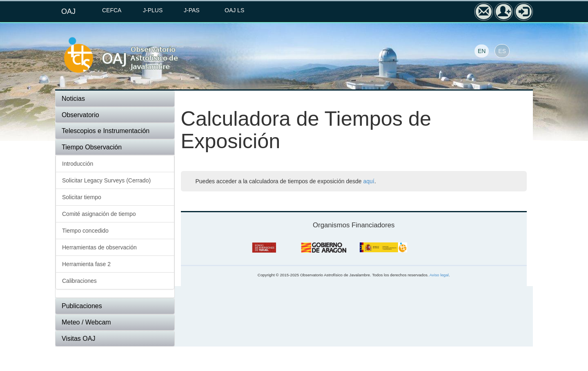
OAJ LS (234, 10)
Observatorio (80, 115)
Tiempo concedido (85, 231)
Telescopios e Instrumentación (106, 131)
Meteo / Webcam (86, 322)
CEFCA (112, 10)
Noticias (73, 99)
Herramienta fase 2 (86, 264)
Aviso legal (439, 275)
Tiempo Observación (92, 147)
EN (482, 51)
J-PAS (192, 10)
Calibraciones (79, 281)
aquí (369, 181)
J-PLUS (153, 10)
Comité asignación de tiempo (99, 214)
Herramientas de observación (99, 247)
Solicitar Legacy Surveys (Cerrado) (106, 180)
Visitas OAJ (78, 339)
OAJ (68, 11)
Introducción (78, 164)
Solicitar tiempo (82, 197)
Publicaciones (82, 306)
